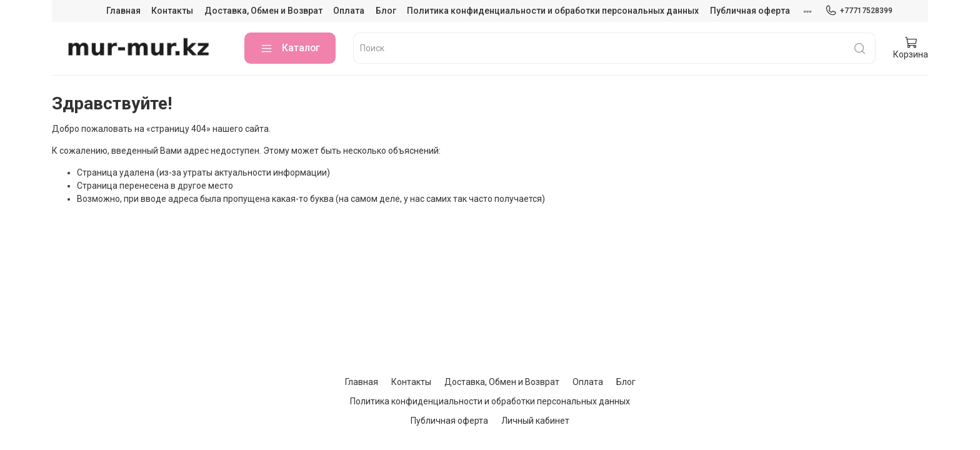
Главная (123, 11)
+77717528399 (859, 11)
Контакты (172, 11)
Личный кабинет (535, 421)
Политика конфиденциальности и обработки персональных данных (553, 11)
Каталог (290, 48)
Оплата (349, 11)
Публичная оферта (750, 11)
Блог (386, 11)
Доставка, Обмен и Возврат (263, 11)
